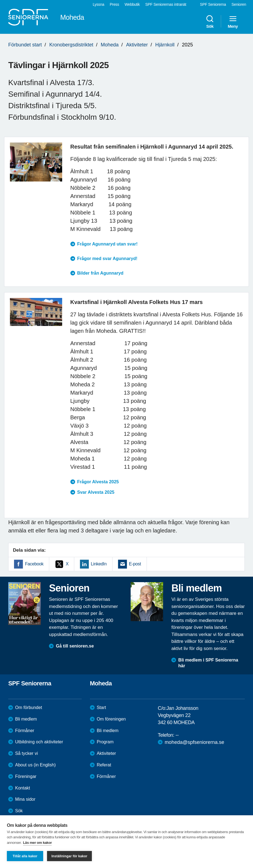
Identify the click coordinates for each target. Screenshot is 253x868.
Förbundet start (25, 45)
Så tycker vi (27, 753)
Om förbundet (29, 707)
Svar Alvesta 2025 (96, 492)
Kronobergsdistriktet (71, 45)
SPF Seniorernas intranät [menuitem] (166, 4)
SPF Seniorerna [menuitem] (213, 4)
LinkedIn (99, 564)
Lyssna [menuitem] (98, 4)
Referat (104, 765)
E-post (135, 564)
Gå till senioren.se (75, 646)
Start (101, 707)
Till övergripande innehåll (0, 0)
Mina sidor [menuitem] (25, 799)
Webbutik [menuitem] (132, 4)
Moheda (110, 45)
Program (105, 742)
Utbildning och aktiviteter (39, 742)
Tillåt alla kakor (25, 856)
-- (177, 735)
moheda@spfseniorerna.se (194, 742)
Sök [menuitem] (210, 21)
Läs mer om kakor (38, 843)
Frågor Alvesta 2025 (98, 482)
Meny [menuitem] (233, 21)
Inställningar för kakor (69, 856)
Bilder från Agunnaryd (100, 273)
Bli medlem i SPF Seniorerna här (208, 663)
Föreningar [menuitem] (26, 776)
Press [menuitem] (114, 4)
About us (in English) (35, 765)
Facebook (34, 564)
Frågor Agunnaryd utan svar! (108, 244)
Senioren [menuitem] (239, 4)
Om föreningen (111, 719)
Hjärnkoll (165, 45)
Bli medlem (26, 719)
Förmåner (25, 731)
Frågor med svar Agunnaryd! (107, 259)
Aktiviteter (137, 45)
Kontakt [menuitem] (23, 788)
